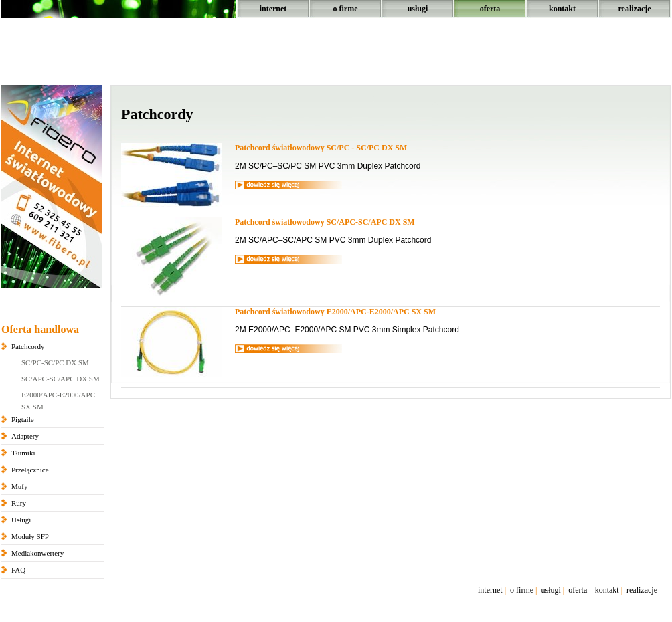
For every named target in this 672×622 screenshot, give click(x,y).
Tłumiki (23, 453)
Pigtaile (23, 419)
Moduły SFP (30, 536)
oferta (490, 9)
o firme (346, 9)
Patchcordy (28, 346)
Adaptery (25, 436)
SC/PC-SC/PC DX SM (55, 362)
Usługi (21, 520)
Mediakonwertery (37, 553)
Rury (19, 503)
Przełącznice (30, 470)
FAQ (18, 570)
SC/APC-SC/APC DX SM (61, 379)
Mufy (19, 486)
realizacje (634, 9)
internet (273, 9)
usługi (418, 9)
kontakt (562, 9)
